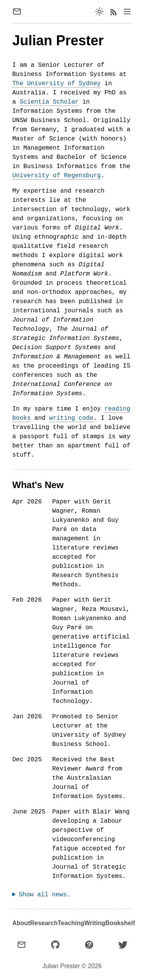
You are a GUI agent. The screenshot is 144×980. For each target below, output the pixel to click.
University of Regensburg (56, 176)
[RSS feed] (113, 12)
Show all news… (45, 895)
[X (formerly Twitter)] (123, 945)
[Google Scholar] (89, 945)
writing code (71, 418)
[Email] (22, 945)
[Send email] (20, 12)
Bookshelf (120, 923)
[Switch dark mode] (99, 12)
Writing (95, 923)
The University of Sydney (56, 84)
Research (44, 923)
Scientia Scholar (49, 102)
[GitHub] (55, 945)
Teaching (71, 923)
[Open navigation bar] (127, 12)
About (21, 923)
